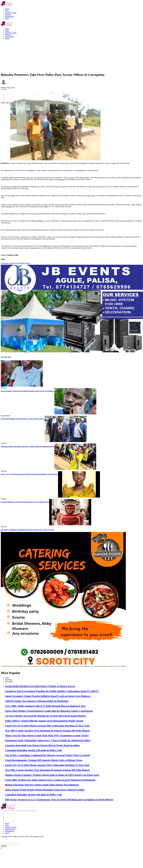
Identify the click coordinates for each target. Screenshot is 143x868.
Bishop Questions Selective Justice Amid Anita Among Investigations (42, 785)
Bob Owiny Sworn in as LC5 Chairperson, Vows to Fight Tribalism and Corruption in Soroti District (59, 800)
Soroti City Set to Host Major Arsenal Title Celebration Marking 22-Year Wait (47, 726)
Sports (7, 18)
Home (7, 9)
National (8, 15)
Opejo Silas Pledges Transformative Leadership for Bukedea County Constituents (49, 711)
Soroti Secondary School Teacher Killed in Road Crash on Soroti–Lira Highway (28, 391)
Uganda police (13, 263)
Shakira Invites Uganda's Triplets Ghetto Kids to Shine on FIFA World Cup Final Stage (52, 775)
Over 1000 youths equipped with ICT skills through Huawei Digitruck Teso (45, 706)
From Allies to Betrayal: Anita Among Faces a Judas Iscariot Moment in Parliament (50, 780)
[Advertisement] (71, 56)
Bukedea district (24, 263)
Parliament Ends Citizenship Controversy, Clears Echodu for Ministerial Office (28, 446)
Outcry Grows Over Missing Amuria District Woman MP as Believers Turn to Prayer (29, 474)
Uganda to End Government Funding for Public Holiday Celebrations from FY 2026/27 (52, 691)
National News (10, 829)
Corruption (5, 263)
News (7, 11)
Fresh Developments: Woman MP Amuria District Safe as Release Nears (25, 502)
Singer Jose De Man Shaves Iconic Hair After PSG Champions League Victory (47, 735)
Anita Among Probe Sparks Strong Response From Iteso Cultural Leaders (45, 790)
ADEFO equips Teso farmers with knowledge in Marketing (37, 701)
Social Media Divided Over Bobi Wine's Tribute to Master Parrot (23, 419)
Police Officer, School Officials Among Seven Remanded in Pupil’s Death (44, 721)
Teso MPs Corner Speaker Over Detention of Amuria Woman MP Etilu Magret (47, 731)
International (9, 16)
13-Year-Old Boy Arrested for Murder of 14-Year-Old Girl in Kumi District (45, 716)
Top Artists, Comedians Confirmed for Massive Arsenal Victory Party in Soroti (27, 530)
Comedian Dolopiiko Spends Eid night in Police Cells (33, 750)
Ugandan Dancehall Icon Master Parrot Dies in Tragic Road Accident (42, 745)
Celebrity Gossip (11, 13)
